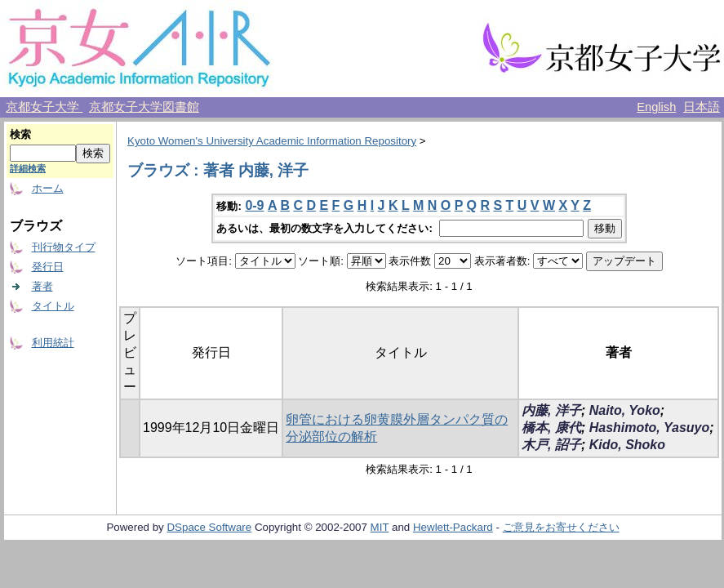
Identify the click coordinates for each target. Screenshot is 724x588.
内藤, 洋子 (551, 410)
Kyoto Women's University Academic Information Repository (272, 141)
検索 (20, 134)
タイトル (53, 306)
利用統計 (53, 343)
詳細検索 (28, 168)
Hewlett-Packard (453, 527)
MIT (380, 527)
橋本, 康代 (551, 428)
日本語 (702, 107)
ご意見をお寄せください (561, 527)
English (656, 107)
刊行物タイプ (64, 247)
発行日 (48, 267)
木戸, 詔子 (551, 445)
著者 (42, 286)
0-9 (254, 205)
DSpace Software (209, 527)
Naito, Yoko (625, 410)
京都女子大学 (44, 107)
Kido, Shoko (627, 445)
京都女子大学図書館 (144, 107)
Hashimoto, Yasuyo (650, 428)
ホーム (48, 188)
